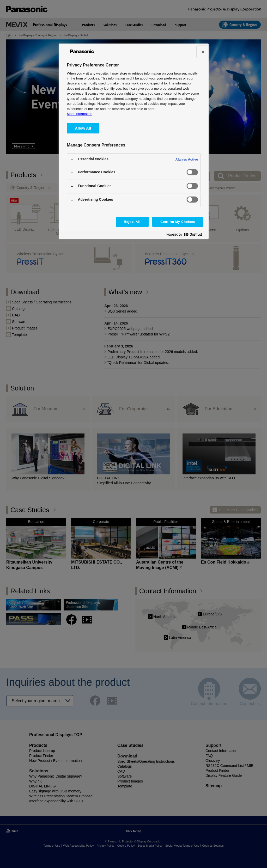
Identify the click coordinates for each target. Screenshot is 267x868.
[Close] (203, 52)
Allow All (83, 128)
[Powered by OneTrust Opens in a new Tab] (186, 236)
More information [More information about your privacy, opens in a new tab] (80, 114)
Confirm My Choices (178, 222)
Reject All (132, 222)
